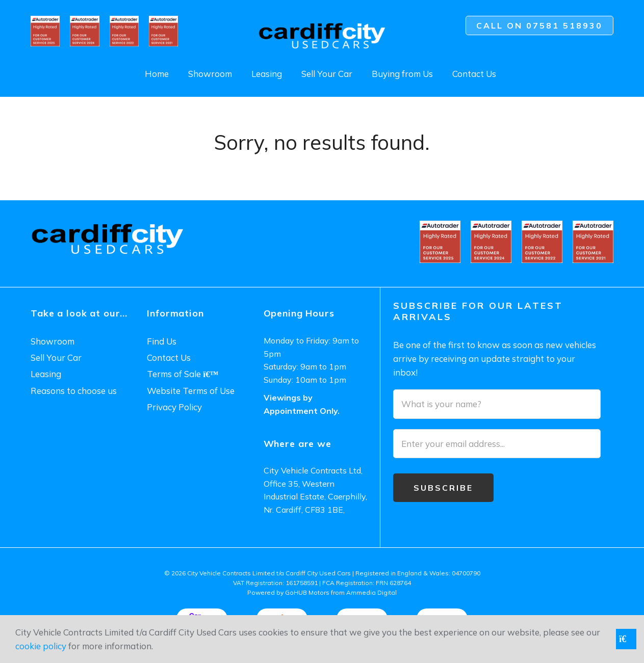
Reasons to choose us (74, 391)
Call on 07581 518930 (539, 25)
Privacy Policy (174, 407)
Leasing (267, 74)
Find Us (162, 341)
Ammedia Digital (371, 592)
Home (157, 74)
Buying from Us (402, 74)
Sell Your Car (327, 74)
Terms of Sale (183, 374)
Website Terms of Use (191, 391)
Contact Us (474, 74)
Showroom (210, 74)
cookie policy (41, 646)
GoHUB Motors (307, 592)
